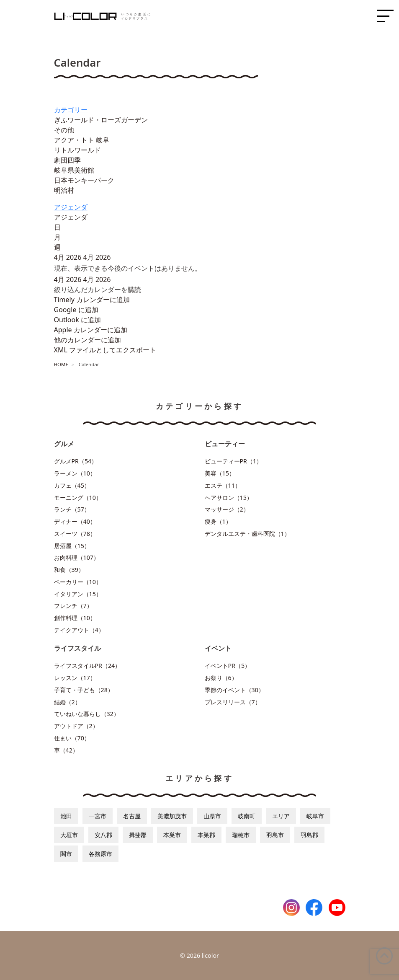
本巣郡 (206, 835)
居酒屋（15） (72, 546)
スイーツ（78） (75, 534)
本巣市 (172, 835)
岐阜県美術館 (74, 170)
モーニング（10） (78, 498)
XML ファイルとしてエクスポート (105, 350)
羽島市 (275, 835)
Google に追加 (76, 310)
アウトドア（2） (76, 726)
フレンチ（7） (73, 606)
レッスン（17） (75, 678)
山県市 (212, 816)
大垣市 (69, 835)
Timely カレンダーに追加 (92, 300)
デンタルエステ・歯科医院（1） (247, 534)
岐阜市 (315, 816)
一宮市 (98, 816)
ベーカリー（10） (78, 582)
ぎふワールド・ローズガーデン (101, 120)
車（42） (66, 750)
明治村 (64, 190)
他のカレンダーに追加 (88, 340)
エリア (281, 816)
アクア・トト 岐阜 (82, 140)
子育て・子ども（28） (84, 690)
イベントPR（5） (228, 666)
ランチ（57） (72, 509)
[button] (98, 290)
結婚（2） (67, 702)
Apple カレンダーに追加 (91, 330)
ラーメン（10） (75, 473)
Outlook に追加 (77, 320)
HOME (61, 364)
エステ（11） (223, 485)
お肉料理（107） (77, 557)
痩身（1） (218, 521)
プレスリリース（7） (233, 702)
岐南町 (247, 816)
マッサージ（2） (227, 509)
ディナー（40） (75, 521)
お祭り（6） (221, 678)
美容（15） (220, 473)
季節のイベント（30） (234, 690)
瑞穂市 (241, 835)
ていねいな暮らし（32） (87, 714)
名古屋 (132, 816)
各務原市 (100, 854)
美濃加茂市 (172, 816)
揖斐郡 (138, 835)
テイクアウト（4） (79, 630)
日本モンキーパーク (84, 180)
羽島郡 (309, 835)
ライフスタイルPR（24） (88, 666)
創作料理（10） (75, 618)
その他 (64, 130)
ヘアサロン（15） (229, 498)
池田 (66, 816)
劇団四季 (67, 160)
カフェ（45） (72, 485)
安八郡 (103, 835)
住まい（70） (72, 738)
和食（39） (69, 570)
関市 (66, 854)
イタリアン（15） (78, 594)
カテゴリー (71, 110)
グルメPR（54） (76, 461)
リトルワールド (77, 150)
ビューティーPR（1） (234, 461)
